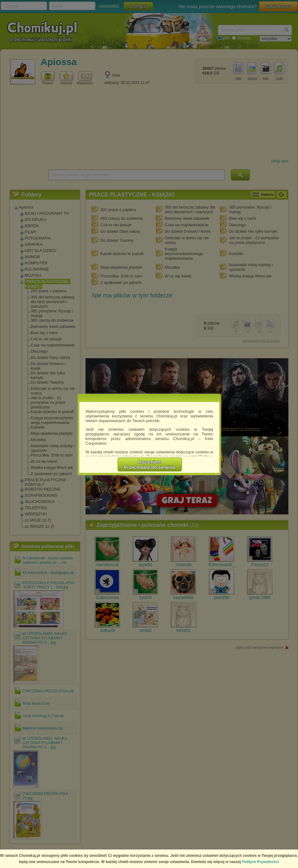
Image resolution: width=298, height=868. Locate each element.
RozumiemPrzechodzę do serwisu (150, 465)
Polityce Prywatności (261, 862)
